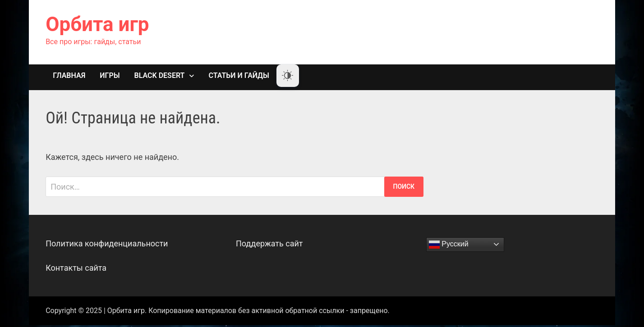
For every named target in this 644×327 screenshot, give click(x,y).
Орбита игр (97, 24)
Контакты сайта (76, 268)
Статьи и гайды (239, 75)
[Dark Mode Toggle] (288, 76)
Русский (449, 245)
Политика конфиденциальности (107, 243)
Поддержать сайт (269, 243)
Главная (69, 75)
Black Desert (160, 75)
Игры (110, 75)
